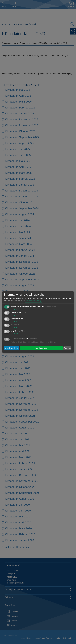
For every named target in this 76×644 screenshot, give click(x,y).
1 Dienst (14, 309)
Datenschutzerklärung (34, 301)
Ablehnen (67, 348)
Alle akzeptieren (41, 348)
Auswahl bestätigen (11, 348)
